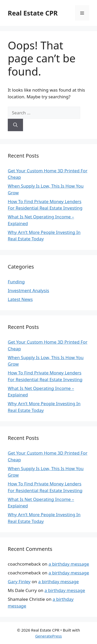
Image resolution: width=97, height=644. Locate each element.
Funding (16, 282)
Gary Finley (19, 582)
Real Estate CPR (33, 13)
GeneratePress (48, 636)
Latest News (20, 299)
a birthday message (69, 564)
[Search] (15, 125)
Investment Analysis (28, 290)
